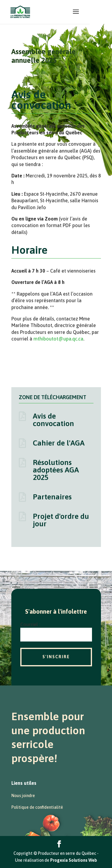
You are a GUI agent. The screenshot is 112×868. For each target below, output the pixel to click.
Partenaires (52, 497)
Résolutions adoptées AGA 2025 (56, 470)
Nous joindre (23, 796)
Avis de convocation (53, 420)
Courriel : (30, 624)
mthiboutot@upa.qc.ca (58, 339)
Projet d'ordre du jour (61, 520)
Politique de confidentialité (37, 807)
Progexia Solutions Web (74, 860)
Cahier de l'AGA (59, 443)
